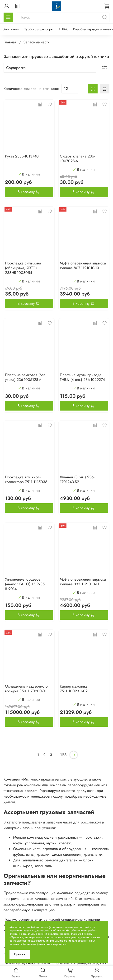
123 (63, 755)
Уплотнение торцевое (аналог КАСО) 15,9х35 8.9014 (25, 584)
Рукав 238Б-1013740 (22, 156)
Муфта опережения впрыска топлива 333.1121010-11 (83, 582)
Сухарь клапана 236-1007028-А (77, 159)
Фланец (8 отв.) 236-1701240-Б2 (77, 479)
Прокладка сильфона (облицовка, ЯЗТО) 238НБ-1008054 (23, 268)
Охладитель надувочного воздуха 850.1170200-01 (26, 689)
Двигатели (11, 29)
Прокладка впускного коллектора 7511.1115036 (26, 479)
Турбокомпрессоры (39, 29)
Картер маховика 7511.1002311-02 (74, 689)
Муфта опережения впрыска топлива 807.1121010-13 (83, 266)
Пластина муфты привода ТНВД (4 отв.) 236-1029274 (82, 377)
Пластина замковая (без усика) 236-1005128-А (25, 377)
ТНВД (63, 29)
